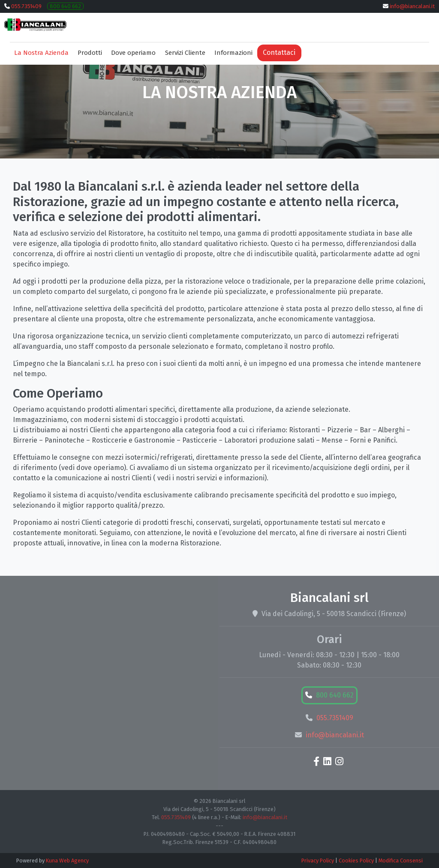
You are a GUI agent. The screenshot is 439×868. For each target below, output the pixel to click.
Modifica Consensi (401, 861)
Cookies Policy (356, 861)
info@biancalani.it (412, 6)
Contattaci (279, 52)
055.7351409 (26, 6)
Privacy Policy (318, 861)
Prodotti (90, 53)
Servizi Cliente (185, 53)
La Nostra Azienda (41, 53)
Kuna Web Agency (67, 861)
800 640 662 (65, 6)
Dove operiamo (133, 53)
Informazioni (233, 53)
